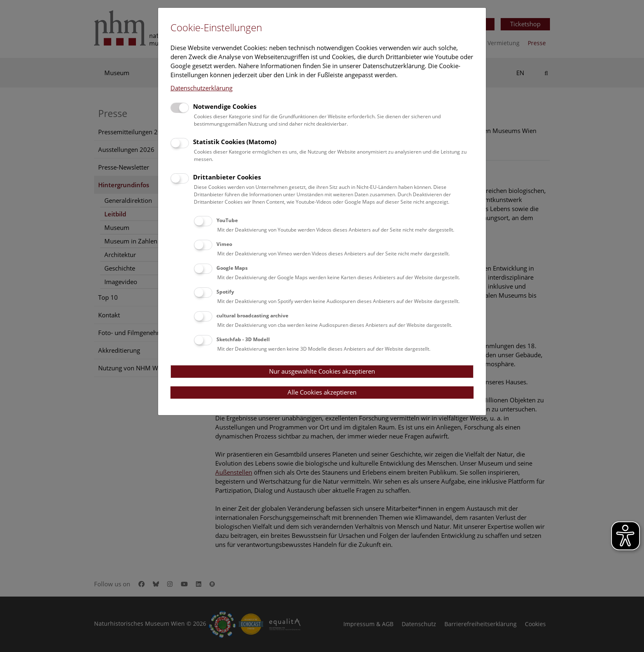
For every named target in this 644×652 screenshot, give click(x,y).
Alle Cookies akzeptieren (322, 392)
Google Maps (232, 268)
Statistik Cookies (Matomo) (235, 142)
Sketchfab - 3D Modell (243, 339)
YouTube (227, 220)
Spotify (225, 292)
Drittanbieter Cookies (227, 177)
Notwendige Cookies (225, 106)
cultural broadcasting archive (252, 316)
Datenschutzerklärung (201, 88)
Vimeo (224, 244)
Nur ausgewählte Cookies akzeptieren (322, 371)
